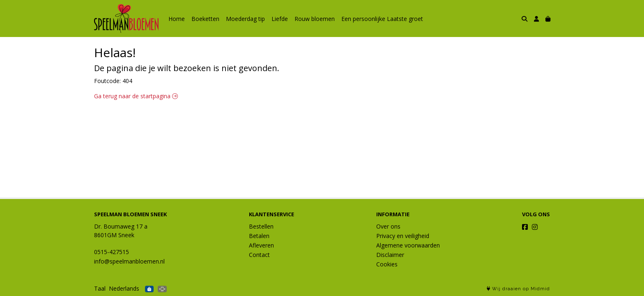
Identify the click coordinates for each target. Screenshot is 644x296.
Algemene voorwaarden (408, 245)
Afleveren (261, 245)
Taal (100, 288)
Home (177, 19)
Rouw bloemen (315, 19)
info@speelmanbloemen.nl (129, 261)
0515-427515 (112, 252)
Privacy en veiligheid (403, 236)
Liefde (280, 19)
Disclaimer (390, 255)
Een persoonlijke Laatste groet (382, 19)
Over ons (388, 226)
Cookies (387, 264)
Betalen (259, 236)
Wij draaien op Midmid (518, 289)
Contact (259, 255)
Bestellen (261, 226)
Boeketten (205, 19)
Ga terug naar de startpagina (136, 96)
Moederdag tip (245, 19)
